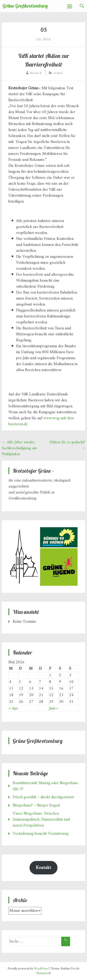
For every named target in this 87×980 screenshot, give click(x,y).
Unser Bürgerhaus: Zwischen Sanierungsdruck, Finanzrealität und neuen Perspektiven (41, 820)
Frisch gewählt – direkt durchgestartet (43, 797)
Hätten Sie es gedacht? (67, 445)
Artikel (58, 73)
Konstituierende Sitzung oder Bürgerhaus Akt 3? (45, 786)
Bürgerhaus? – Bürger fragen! (37, 805)
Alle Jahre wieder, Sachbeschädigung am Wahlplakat (19, 448)
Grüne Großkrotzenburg (25, 6)
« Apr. (14, 708)
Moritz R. (36, 73)
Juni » (54, 708)
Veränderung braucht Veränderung (41, 834)
